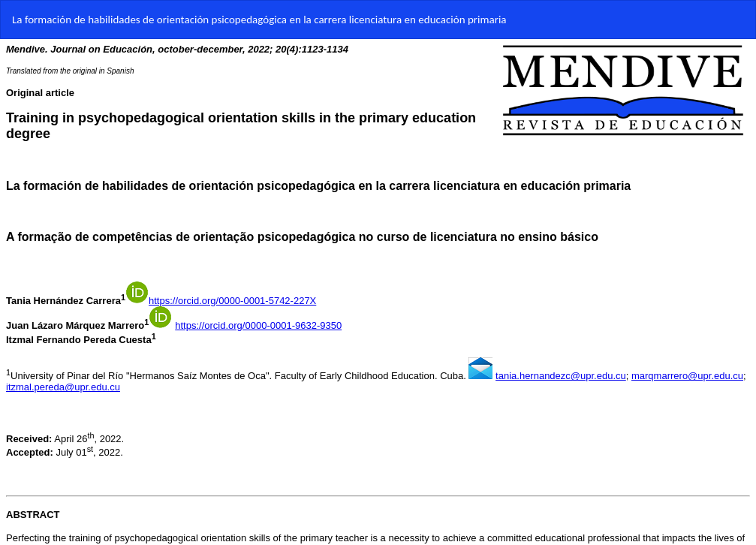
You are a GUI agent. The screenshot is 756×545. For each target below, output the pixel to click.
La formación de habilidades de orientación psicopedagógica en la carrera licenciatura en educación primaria (259, 20)
